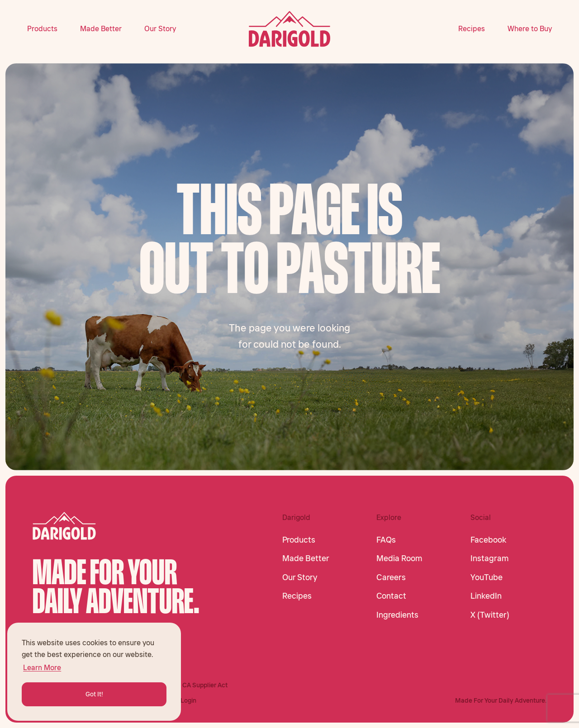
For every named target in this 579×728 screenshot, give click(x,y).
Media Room (399, 558)
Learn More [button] (42, 667)
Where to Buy (530, 28)
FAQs (386, 540)
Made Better (101, 28)
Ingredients (397, 615)
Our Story (160, 28)
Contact (391, 596)
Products (42, 28)
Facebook (488, 540)
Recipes (472, 28)
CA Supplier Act (205, 685)
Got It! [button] (94, 694)
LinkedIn (486, 596)
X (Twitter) (490, 615)
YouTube (486, 577)
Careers (391, 577)
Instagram (490, 558)
